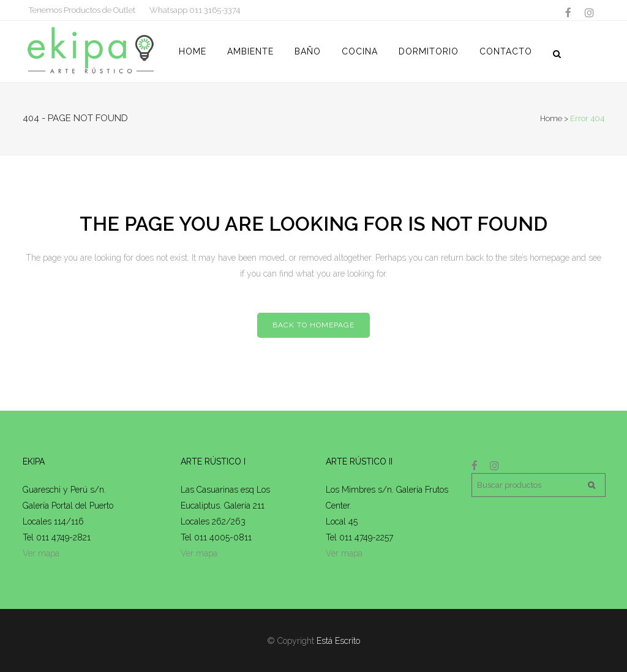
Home (551, 118)
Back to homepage (313, 325)
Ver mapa (41, 553)
